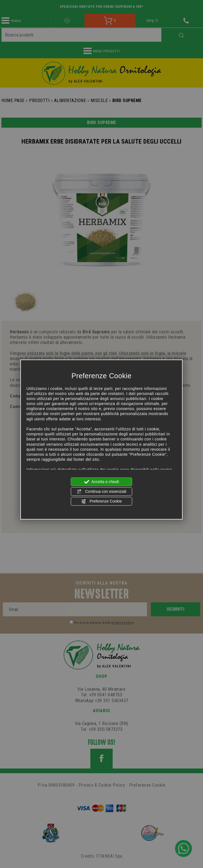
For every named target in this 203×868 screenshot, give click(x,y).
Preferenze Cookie (101, 501)
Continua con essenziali (101, 492)
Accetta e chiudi (102, 482)
